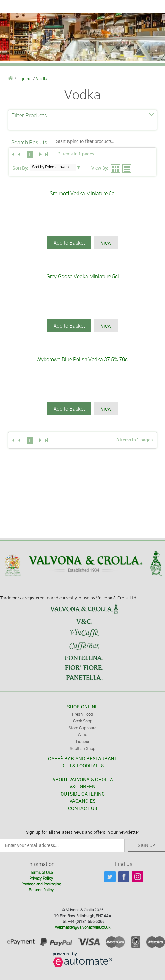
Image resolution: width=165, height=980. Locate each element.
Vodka (42, 78)
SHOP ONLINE (82, 707)
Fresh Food (82, 714)
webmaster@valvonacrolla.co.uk (83, 927)
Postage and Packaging (41, 884)
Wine (82, 734)
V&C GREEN (82, 786)
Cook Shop (83, 721)
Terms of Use (41, 872)
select (78, 167)
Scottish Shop (82, 748)
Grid (116, 169)
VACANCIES (82, 801)
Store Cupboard (82, 728)
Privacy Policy (41, 878)
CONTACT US (82, 808)
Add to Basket (69, 243)
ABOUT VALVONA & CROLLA (83, 779)
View (106, 243)
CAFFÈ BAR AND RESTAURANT (83, 758)
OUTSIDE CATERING (83, 794)
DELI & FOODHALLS (82, 766)
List (127, 169)
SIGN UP (146, 845)
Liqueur (25, 78)
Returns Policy (41, 890)
